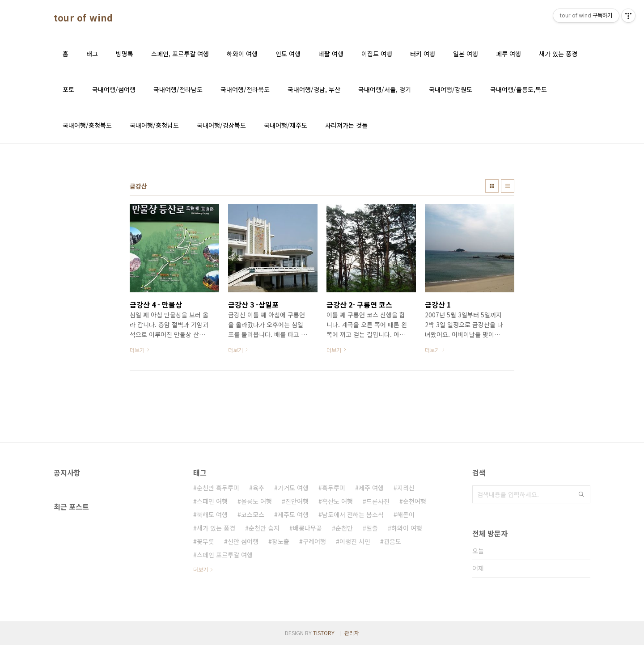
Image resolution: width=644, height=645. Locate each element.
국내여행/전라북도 (245, 89)
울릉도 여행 (256, 501)
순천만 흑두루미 (218, 488)
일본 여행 (466, 54)
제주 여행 (371, 488)
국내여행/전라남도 (178, 89)
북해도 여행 (212, 514)
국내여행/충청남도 (154, 125)
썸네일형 (492, 186)
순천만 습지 (264, 528)
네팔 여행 (331, 54)
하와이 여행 (242, 54)
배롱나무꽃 (307, 528)
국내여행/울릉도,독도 (519, 89)
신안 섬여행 (243, 541)
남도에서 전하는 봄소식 (353, 514)
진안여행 (297, 501)
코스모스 (253, 514)
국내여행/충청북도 (87, 125)
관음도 (392, 541)
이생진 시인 (355, 541)
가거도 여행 (293, 488)
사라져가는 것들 (346, 125)
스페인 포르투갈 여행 (225, 555)
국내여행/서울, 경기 (385, 89)
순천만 (344, 528)
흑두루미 (334, 488)
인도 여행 (288, 54)
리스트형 (508, 186)
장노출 (281, 541)
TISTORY (324, 633)
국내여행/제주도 (286, 125)
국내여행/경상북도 (221, 125)
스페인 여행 (212, 501)
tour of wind (83, 18)
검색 (581, 494)
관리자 (352, 633)
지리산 (406, 488)
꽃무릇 (205, 541)
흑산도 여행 (337, 501)
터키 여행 (423, 54)
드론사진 (378, 501)
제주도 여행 (293, 514)
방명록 (125, 54)
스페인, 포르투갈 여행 (180, 54)
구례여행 (314, 541)
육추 (258, 488)
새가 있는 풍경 (558, 54)
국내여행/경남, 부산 (314, 89)
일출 (372, 528)
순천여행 (415, 501)
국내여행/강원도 (451, 89)
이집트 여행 (377, 54)
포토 (68, 89)
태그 (92, 54)
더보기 (201, 569)
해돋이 (406, 514)
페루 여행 (508, 54)
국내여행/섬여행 (114, 89)
